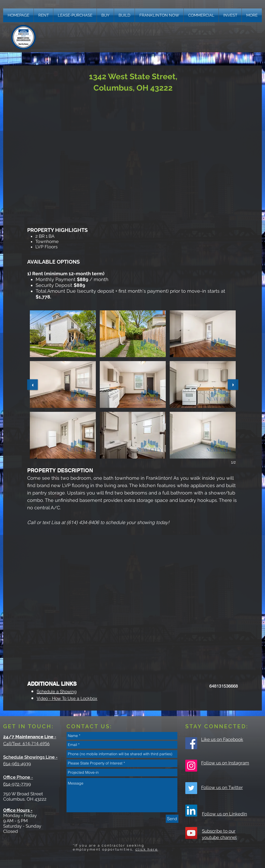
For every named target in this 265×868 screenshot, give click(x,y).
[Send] (172, 819)
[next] (233, 385)
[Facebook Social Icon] (191, 743)
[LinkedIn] (191, 811)
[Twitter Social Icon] (191, 788)
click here (147, 849)
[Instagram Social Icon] (191, 766)
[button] (252, 15)
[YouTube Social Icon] (191, 833)
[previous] (32, 385)
